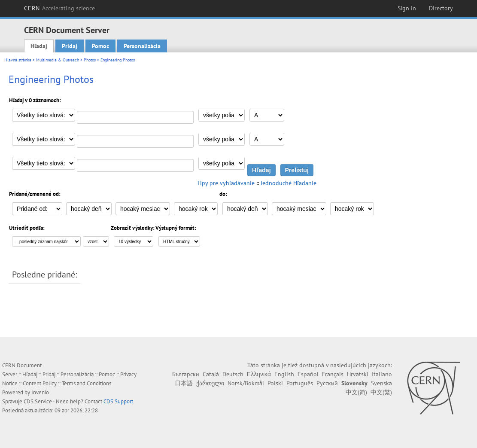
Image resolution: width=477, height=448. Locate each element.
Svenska (381, 383)
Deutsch (233, 374)
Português (300, 383)
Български (186, 374)
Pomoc (100, 46)
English (284, 374)
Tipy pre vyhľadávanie (226, 183)
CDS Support (118, 401)
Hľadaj (39, 46)
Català (211, 374)
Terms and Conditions (87, 383)
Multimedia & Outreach (58, 60)
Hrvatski (358, 374)
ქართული (210, 383)
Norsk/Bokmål (246, 383)
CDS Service (38, 401)
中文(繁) (381, 392)
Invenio (40, 392)
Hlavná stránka (18, 60)
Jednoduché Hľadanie (289, 183)
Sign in (407, 8)
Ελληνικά (259, 374)
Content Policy (40, 383)
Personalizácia (142, 46)
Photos (90, 60)
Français (333, 374)
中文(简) (356, 392)
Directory (441, 8)
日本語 (184, 383)
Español (308, 374)
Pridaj (70, 46)
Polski (275, 383)
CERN (60, 8)
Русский (327, 383)
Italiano (382, 374)
